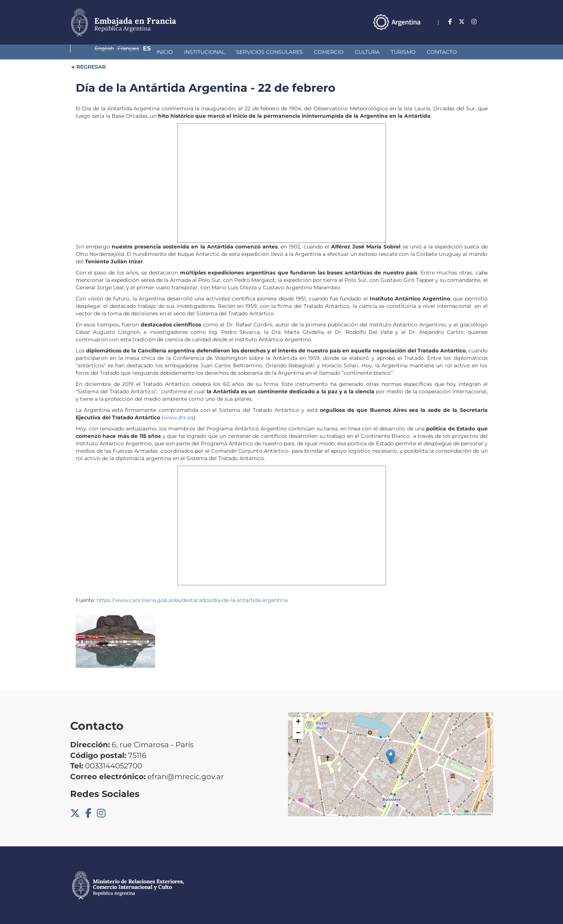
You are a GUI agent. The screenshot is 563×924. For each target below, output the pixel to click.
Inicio (90, 52)
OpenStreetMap (466, 814)
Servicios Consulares (194, 52)
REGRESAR (90, 67)
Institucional (130, 52)
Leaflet (445, 814)
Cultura (292, 52)
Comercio (254, 52)
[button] (391, 757)
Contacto (367, 52)
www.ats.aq (179, 417)
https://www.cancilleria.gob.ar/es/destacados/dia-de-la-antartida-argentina (192, 600)
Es (489, 22)
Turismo (328, 52)
